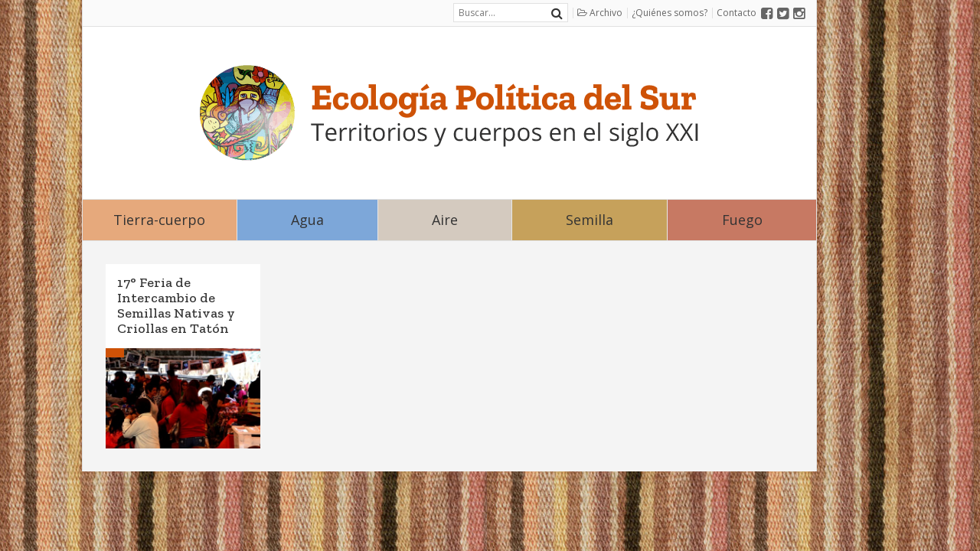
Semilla (590, 220)
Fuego (742, 220)
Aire (445, 220)
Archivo (600, 13)
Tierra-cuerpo (159, 220)
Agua (307, 220)
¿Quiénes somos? (670, 13)
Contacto (737, 13)
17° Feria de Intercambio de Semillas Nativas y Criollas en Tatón (176, 305)
